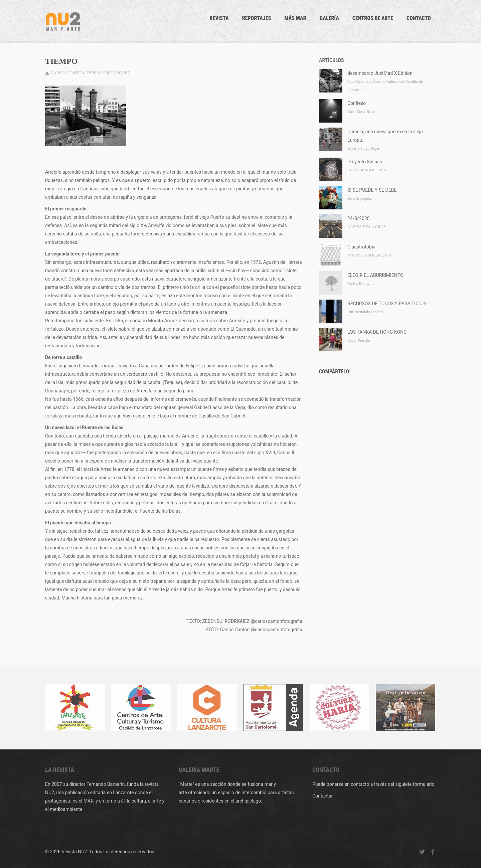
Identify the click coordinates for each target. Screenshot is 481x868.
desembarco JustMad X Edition (380, 73)
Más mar (295, 18)
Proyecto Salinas (365, 162)
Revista (219, 18)
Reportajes (257, 18)
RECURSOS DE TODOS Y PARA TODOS (387, 304)
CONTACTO (419, 18)
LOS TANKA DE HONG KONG (377, 332)
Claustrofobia (361, 247)
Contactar (323, 796)
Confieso (357, 103)
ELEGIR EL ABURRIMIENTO (375, 275)
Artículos (332, 60)
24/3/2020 (359, 218)
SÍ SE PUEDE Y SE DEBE (372, 190)
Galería (329, 18)
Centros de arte (373, 18)
